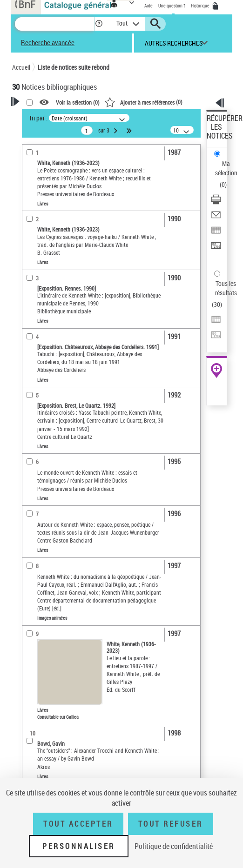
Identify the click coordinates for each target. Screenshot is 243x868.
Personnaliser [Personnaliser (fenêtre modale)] (79, 846)
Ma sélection (226, 168)
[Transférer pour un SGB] (216, 248)
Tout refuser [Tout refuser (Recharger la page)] (171, 824)
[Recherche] (54, 24)
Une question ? (172, 6)
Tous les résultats (226, 288)
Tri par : (38, 118)
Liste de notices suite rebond (74, 67)
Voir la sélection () (78, 102)
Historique (201, 6)
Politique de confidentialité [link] (174, 846)
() (143, 102)
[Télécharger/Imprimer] (216, 202)
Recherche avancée (48, 42)
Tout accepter (78, 824)
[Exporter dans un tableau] (216, 233)
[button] (99, 24)
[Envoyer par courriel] (216, 218)
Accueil (21, 67)
